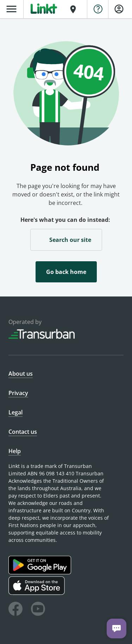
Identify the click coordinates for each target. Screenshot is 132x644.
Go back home (66, 272)
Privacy (18, 393)
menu (11, 9)
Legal (15, 412)
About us (21, 374)
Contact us (23, 432)
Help (15, 451)
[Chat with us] (117, 629)
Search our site (66, 239)
